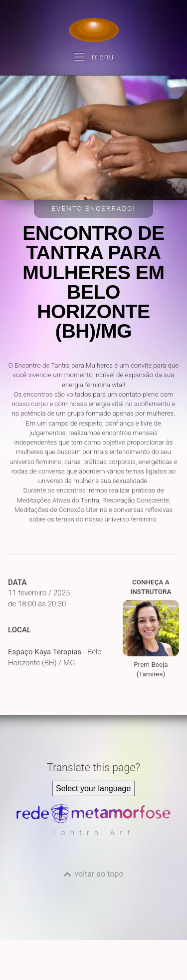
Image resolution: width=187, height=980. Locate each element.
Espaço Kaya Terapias (45, 652)
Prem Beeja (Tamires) (151, 639)
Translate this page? (93, 767)
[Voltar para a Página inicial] (94, 30)
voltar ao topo (99, 874)
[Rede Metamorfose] (93, 821)
